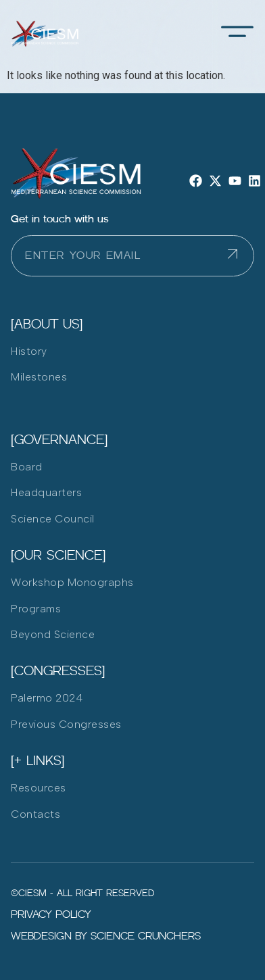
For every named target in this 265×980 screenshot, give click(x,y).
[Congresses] (58, 670)
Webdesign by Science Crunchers (106, 936)
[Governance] (59, 439)
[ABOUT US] (47, 324)
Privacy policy (51, 914)
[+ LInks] (38, 760)
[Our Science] (58, 555)
